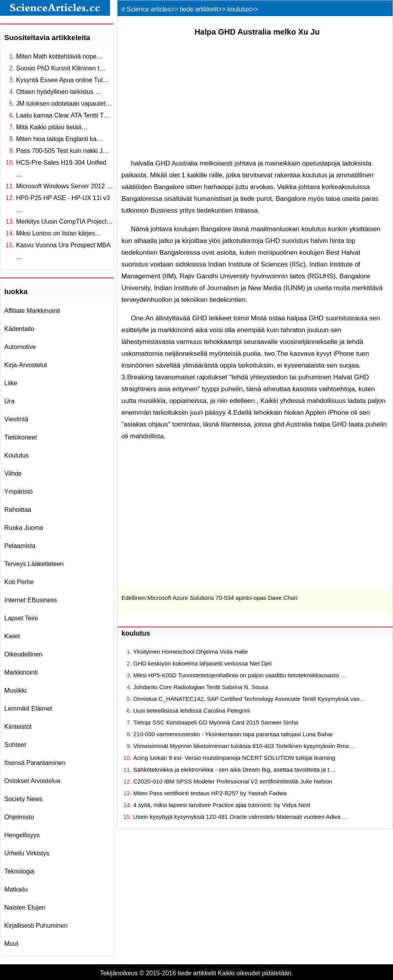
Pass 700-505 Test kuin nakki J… (62, 151)
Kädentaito (19, 329)
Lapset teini (21, 618)
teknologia (19, 871)
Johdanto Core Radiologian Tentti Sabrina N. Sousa (201, 687)
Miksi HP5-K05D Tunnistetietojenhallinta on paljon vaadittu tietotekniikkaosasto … (240, 675)
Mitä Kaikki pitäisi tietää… (52, 127)
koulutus (17, 455)
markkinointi (21, 672)
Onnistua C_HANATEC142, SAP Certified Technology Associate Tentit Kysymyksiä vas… (249, 699)
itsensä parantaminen (35, 763)
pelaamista (20, 546)
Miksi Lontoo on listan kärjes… (59, 233)
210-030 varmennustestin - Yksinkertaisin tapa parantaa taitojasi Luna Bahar (233, 734)
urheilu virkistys (27, 853)
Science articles (149, 9)
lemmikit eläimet (28, 709)
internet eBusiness (31, 600)
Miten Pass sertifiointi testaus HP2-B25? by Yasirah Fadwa (210, 793)
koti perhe (19, 582)
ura (9, 401)
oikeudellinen (23, 654)
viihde (13, 473)
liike (11, 383)
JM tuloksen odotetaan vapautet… (64, 104)
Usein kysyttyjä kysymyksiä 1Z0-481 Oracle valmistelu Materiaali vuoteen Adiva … (241, 817)
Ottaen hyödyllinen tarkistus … (59, 92)
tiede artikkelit (199, 9)
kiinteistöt (18, 727)
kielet (12, 636)
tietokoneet (21, 437)
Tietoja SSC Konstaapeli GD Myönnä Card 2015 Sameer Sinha (216, 722)
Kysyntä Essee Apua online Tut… (63, 80)
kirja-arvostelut (26, 365)
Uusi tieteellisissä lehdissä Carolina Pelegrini (192, 711)
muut (11, 944)
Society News (23, 799)
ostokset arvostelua (32, 781)
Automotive (20, 347)
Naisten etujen (25, 907)
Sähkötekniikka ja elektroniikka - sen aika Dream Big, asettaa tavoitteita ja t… (234, 769)
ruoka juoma (24, 528)
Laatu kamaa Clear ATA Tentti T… (63, 115)
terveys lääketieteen (34, 564)
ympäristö (18, 492)
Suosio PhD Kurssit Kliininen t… (61, 68)
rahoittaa (18, 510)
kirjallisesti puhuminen (36, 926)
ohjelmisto (19, 817)
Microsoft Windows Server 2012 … (64, 186)
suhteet (15, 745)
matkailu (16, 889)
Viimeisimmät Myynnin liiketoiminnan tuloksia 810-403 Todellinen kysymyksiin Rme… (244, 746)
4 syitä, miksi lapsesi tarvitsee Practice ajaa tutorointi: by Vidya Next (222, 805)
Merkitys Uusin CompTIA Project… (64, 222)
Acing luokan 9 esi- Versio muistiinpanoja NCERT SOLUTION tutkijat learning (234, 758)
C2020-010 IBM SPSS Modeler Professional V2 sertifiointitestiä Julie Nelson (233, 781)
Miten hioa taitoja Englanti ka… (60, 139)
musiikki (16, 690)
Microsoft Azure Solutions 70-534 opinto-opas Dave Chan (222, 598)
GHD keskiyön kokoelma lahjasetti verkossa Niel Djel (202, 663)
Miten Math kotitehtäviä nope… (60, 56)
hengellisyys (22, 835)
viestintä (16, 419)
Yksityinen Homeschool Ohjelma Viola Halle (191, 652)
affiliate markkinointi (32, 311)
